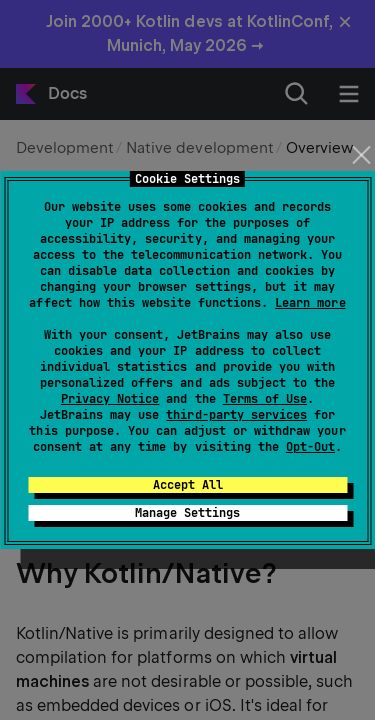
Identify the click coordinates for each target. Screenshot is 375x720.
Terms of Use (265, 399)
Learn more (310, 303)
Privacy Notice (110, 399)
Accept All (188, 485)
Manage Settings (187, 513)
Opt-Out (310, 447)
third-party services (236, 415)
